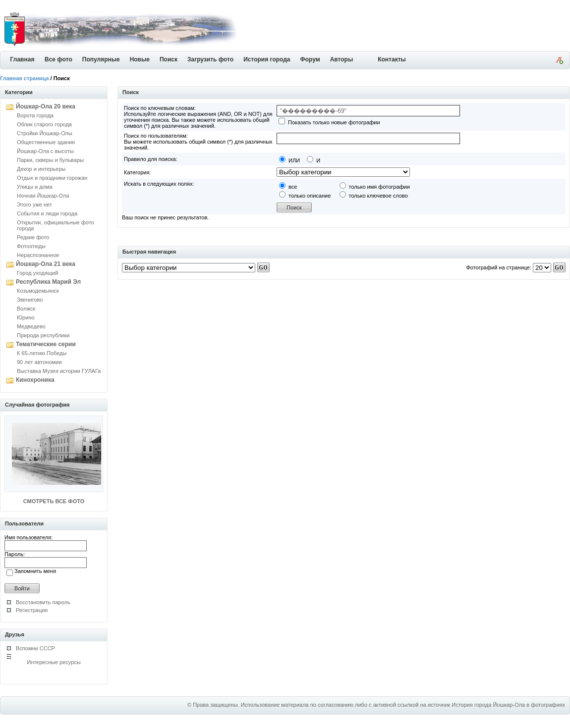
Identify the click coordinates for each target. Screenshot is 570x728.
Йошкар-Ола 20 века (46, 106)
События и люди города (47, 213)
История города (267, 59)
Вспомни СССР (35, 648)
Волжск (26, 309)
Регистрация (32, 610)
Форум (310, 59)
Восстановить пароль (43, 602)
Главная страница (25, 78)
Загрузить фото (210, 59)
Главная (23, 59)
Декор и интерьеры (41, 169)
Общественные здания (46, 142)
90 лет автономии (39, 362)
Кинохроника (35, 380)
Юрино (26, 317)
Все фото (58, 59)
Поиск (169, 59)
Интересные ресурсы (54, 662)
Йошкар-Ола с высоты (45, 151)
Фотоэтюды (31, 246)
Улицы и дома (35, 187)
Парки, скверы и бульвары (50, 160)
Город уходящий (37, 273)
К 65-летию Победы (42, 353)
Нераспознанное (38, 255)
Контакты (392, 59)
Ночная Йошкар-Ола (43, 196)
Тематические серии (46, 344)
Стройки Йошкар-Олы (45, 133)
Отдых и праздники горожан (52, 178)
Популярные (101, 59)
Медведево (31, 326)
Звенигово (30, 300)
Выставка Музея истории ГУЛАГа (59, 371)
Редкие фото (33, 237)
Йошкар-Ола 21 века (46, 264)
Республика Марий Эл (48, 282)
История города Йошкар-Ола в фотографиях (508, 705)
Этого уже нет (34, 205)
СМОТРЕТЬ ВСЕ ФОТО (54, 501)
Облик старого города (44, 124)
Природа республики (43, 335)
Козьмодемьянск (38, 291)
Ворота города (35, 115)
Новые (140, 59)
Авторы (342, 59)
